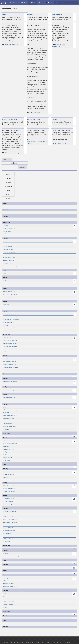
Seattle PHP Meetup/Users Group (10, 367)
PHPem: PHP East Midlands (9, 328)
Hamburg (5, 407)
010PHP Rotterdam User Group (10, 370)
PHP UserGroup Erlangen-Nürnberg (11, 556)
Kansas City (5, 472)
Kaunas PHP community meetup (10, 489)
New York (5, 596)
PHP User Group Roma (8, 604)
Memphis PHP (6, 553)
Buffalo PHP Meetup (7, 424)
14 (74, 408)
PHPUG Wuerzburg (7, 599)
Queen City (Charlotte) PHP (9, 397)
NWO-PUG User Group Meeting (10, 520)
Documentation (23, 2)
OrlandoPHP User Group (8, 260)
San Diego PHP (6, 452)
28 (74, 594)
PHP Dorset (5, 280)
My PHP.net (29, 642)
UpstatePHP (6, 477)
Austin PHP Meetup (7, 359)
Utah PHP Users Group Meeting (10, 444)
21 (74, 512)
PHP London (6, 325)
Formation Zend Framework (9, 491)
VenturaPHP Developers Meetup (10, 346)
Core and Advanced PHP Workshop (11, 283)
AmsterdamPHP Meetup (8, 449)
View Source (68, 642)
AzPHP (4, 593)
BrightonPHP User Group (8, 499)
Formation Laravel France (9, 584)
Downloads (13, 2)
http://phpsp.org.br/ (61, 143)
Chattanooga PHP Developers (9, 514)
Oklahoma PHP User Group (9, 536)
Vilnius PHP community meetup (10, 266)
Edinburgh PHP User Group (9, 528)
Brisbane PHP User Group (9, 602)
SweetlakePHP (6, 273)
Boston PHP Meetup (7, 247)
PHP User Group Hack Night (9, 486)
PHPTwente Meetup (7, 263)
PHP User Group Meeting (8, 297)
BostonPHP (5, 226)
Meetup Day (6, 244)
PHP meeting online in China (9, 291)
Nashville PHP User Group (9, 418)
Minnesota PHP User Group (9, 258)
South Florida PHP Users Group (10, 341)
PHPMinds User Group (8, 501)
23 (74, 554)
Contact (37, 642)
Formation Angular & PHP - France (11, 307)
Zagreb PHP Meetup (7, 533)
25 (74, 568)
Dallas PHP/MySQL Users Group (10, 410)
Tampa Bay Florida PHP (8, 578)
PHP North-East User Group (9, 517)
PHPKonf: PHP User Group (9, 475)
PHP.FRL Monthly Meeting (9, 539)
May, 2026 (22, 167)
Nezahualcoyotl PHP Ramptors (10, 382)
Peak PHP (5, 352)
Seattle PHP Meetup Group (9, 252)
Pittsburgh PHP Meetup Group (10, 228)
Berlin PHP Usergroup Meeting (10, 317)
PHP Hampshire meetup (8, 349)
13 (74, 398)
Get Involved (33, 2)
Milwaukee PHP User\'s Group (10, 426)
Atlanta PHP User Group (8, 249)
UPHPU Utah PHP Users (8, 455)
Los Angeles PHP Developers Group (11, 390)
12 (74, 390)
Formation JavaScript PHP (9, 504)
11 (74, 382)
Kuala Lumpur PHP (7, 231)
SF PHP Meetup (6, 255)
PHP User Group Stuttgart (9, 338)
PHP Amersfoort (6, 429)
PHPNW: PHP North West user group (11, 320)
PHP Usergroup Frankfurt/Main (10, 364)
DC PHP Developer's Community (10, 343)
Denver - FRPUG (6, 446)
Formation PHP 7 (7, 304)
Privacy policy (58, 642)
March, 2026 (8, 159)
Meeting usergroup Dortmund (10, 362)
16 (74, 441)
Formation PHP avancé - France (10, 586)
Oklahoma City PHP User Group (10, 421)
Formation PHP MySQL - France (10, 400)
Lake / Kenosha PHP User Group (10, 522)
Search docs (60, 3)
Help (39, 2)
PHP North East (6, 460)
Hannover (5, 241)
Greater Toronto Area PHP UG (9, 322)
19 (74, 486)
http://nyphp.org (35, 112)
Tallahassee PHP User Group (9, 525)
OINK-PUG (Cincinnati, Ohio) (9, 441)
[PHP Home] (4, 3)
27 (74, 578)
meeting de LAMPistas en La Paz (10, 294)
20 (74, 499)
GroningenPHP (6, 331)
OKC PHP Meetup (7, 413)
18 (74, 472)
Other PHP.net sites (47, 642)
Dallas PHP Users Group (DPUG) (10, 415)
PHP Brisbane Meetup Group (9, 511)
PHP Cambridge (6, 581)
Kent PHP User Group (8, 457)
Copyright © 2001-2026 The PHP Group (13, 642)
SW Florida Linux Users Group (9, 314)
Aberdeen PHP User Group (9, 234)
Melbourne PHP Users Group (9, 531)
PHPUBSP (5, 607)
